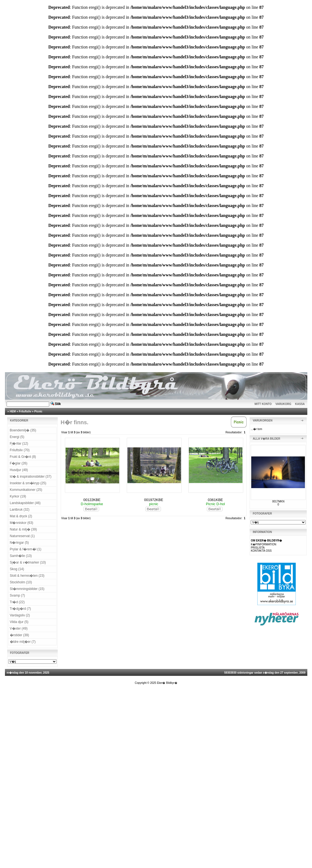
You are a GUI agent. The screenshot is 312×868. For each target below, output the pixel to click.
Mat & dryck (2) (21, 516)
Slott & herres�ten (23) (27, 576)
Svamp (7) (17, 595)
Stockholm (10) (21, 582)
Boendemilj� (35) (23, 430)
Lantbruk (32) (20, 510)
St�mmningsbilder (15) (27, 589)
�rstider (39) (20, 635)
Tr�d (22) (17, 602)
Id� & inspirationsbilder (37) (31, 477)
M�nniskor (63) (22, 523)
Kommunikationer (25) (26, 490)
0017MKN (278, 501)
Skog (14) (17, 569)
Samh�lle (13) (21, 556)
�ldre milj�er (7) (23, 642)
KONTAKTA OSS (261, 551)
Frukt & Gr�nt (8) (23, 457)
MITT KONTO (263, 404)
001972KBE (154, 500)
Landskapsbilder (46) (25, 503)
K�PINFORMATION (263, 544)
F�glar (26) (19, 463)
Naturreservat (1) (22, 536)
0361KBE (215, 500)
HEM (13, 411)
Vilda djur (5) (19, 622)
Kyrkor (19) (18, 496)
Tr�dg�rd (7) (20, 609)
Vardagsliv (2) (20, 615)
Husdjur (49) (19, 470)
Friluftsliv (25, 411)
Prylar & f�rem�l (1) (26, 549)
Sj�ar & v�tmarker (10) (28, 562)
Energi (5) (17, 437)
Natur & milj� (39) (24, 529)
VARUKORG (283, 404)
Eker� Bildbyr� (167, 683)
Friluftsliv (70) (20, 450)
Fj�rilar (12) (19, 443)
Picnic (38, 411)
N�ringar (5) (19, 543)
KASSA (300, 404)
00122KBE (92, 500)
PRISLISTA (258, 548)
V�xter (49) (19, 628)
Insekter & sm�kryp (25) (28, 483)
